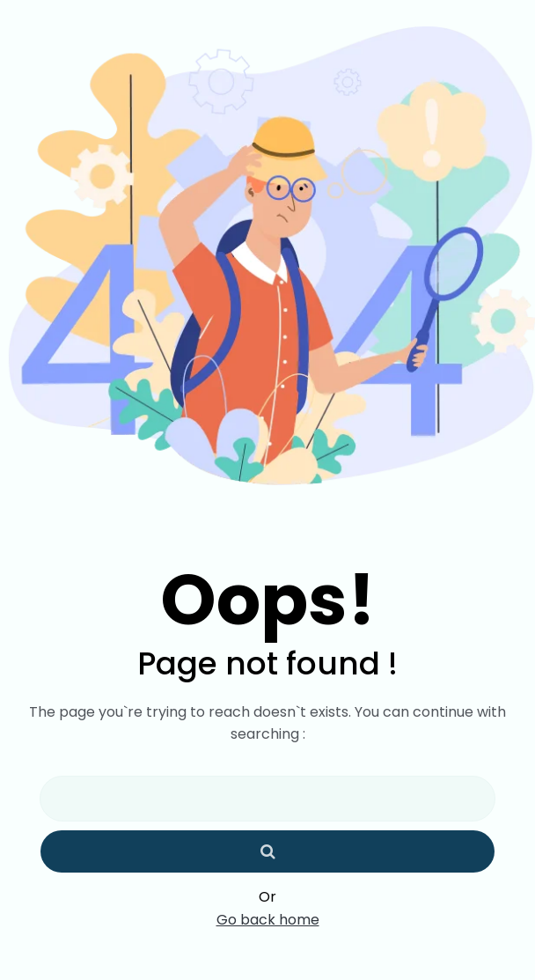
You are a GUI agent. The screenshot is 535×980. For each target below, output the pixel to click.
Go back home (268, 920)
